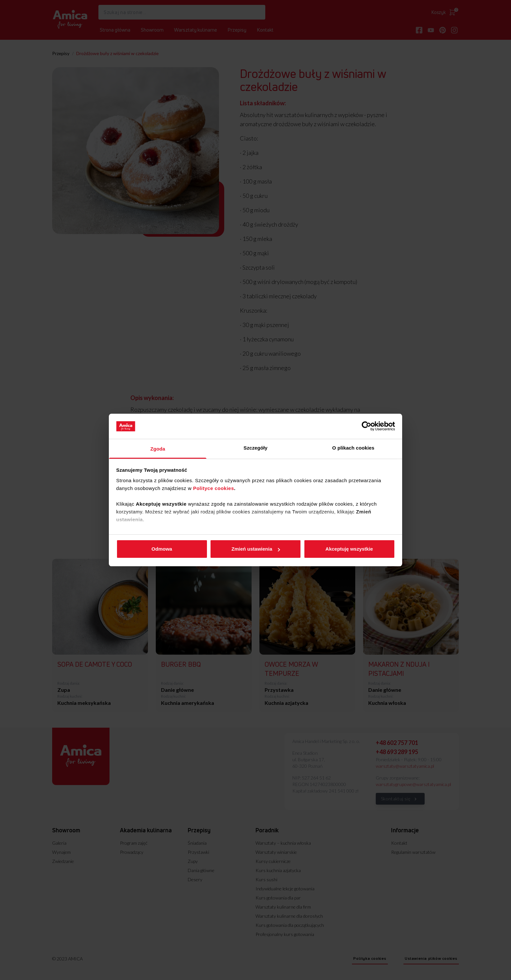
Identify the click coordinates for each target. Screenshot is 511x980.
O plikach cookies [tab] (353, 448)
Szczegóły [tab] (255, 448)
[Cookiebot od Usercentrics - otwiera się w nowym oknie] (366, 426)
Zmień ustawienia (256, 549)
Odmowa (162, 549)
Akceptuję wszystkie (349, 549)
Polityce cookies (213, 488)
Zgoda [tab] (158, 449)
